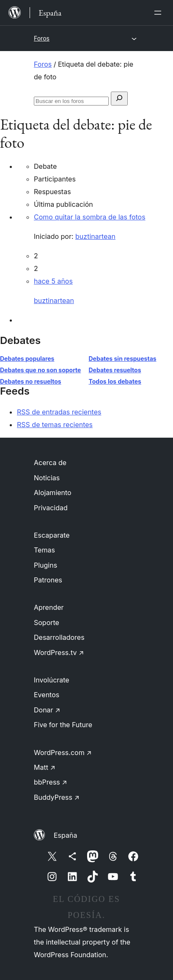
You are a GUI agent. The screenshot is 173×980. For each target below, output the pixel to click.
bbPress (51, 782)
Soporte (47, 623)
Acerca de (50, 463)
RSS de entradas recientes (59, 412)
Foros (42, 38)
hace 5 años (53, 281)
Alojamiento (53, 493)
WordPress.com (63, 753)
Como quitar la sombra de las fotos (90, 217)
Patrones (48, 580)
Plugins (45, 565)
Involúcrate (52, 680)
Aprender (49, 607)
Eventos (47, 695)
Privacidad (51, 508)
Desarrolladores (59, 637)
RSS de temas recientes (55, 425)
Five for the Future (63, 725)
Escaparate (52, 535)
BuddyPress (57, 797)
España (65, 835)
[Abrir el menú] (159, 13)
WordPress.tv (59, 652)
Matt (45, 767)
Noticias (47, 478)
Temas (44, 550)
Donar (47, 710)
